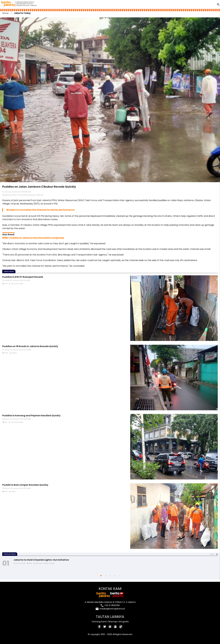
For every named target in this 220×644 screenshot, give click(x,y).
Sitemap (113, 622)
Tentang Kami (99, 622)
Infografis (124, 622)
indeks (212, 554)
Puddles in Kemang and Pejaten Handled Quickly (31, 416)
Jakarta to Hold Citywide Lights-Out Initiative (41, 560)
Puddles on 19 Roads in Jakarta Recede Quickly (30, 346)
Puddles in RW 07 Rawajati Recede (23, 277)
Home (5, 13)
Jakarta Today (22, 13)
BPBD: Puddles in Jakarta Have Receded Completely (33, 238)
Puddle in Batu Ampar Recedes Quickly (25, 485)
